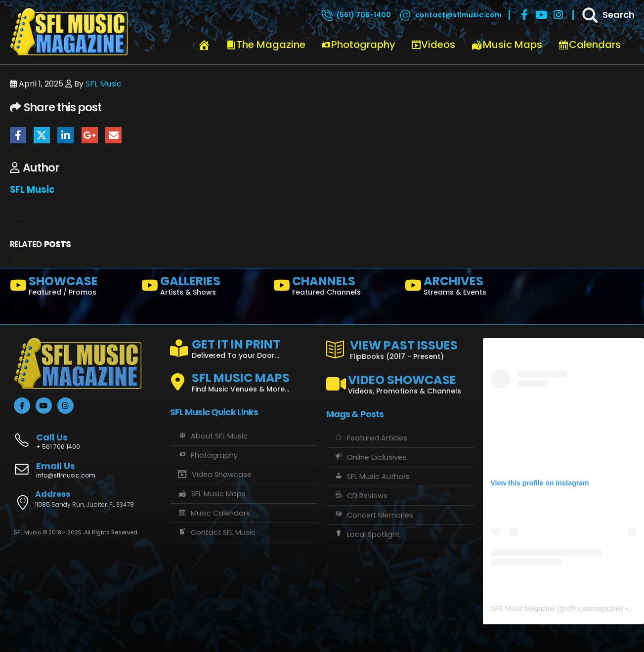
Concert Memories (373, 515)
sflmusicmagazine (593, 609)
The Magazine (266, 44)
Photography (358, 44)
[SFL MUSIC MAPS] (244, 378)
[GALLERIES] (203, 288)
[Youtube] (541, 15)
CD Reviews (361, 496)
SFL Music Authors (372, 477)
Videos (433, 44)
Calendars (589, 44)
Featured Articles (370, 438)
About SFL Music (213, 436)
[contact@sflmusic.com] (450, 15)
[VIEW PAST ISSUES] (400, 348)
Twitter (42, 135)
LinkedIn (65, 135)
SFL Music (104, 84)
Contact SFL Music (216, 532)
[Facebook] (524, 15)
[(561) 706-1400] (355, 15)
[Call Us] (88, 436)
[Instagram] (558, 15)
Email (113, 135)
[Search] (607, 15)
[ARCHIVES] (467, 288)
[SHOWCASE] (72, 288)
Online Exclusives (370, 457)
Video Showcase (215, 475)
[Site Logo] (69, 32)
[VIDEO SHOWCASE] (400, 380)
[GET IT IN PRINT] (244, 347)
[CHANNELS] (335, 288)
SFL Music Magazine (523, 609)
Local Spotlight (367, 534)
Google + (90, 135)
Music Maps (507, 44)
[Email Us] (88, 471)
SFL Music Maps (212, 494)
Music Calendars (214, 513)
